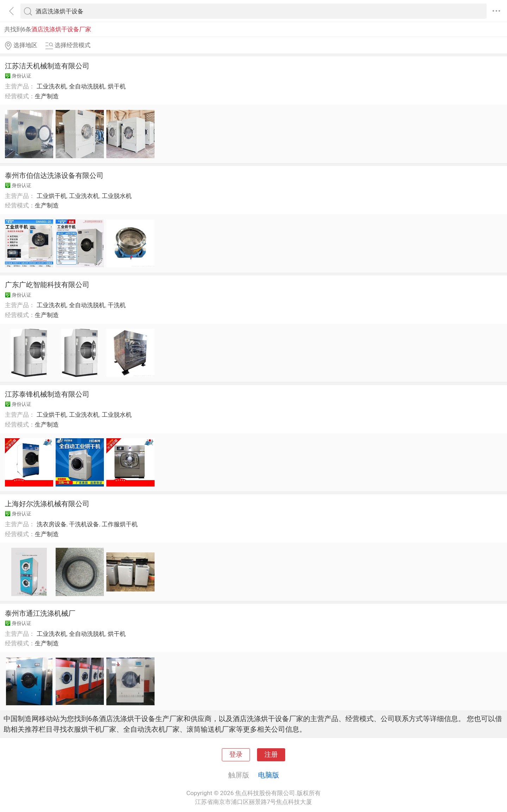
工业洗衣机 (52, 86)
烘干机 (117, 86)
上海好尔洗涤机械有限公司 (47, 504)
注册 (271, 755)
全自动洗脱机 (87, 86)
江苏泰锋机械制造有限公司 (47, 394)
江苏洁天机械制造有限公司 (47, 66)
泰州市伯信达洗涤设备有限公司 (54, 175)
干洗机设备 (84, 524)
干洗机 (117, 305)
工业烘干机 (52, 196)
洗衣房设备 (52, 524)
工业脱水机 (117, 196)
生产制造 (47, 96)
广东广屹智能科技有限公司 (47, 285)
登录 (236, 755)
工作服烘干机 (120, 524)
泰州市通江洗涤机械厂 (40, 613)
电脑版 (269, 775)
